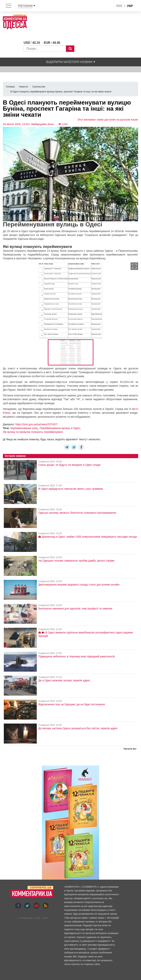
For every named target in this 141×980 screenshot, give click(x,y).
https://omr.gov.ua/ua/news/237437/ (36, 424)
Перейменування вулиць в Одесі (60, 428)
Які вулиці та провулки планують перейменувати (33, 432)
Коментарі (27, 918)
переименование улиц (24, 428)
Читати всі (130, 749)
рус (119, 6)
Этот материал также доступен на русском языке (108, 120)
